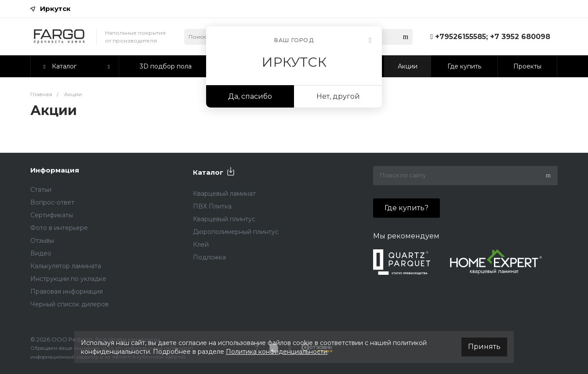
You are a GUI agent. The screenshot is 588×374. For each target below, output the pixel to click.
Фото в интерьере (59, 228)
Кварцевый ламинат (224, 194)
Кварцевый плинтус (224, 219)
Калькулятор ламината (66, 266)
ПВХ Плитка (212, 206)
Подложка (209, 257)
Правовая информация (67, 291)
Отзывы (42, 241)
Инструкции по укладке (68, 279)
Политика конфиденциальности (277, 352)
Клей (201, 245)
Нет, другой (338, 96)
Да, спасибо (250, 96)
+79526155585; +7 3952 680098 (493, 37)
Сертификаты (52, 215)
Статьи (41, 190)
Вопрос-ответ (52, 202)
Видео (41, 253)
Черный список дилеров (69, 304)
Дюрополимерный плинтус (236, 232)
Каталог (208, 172)
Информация (55, 170)
